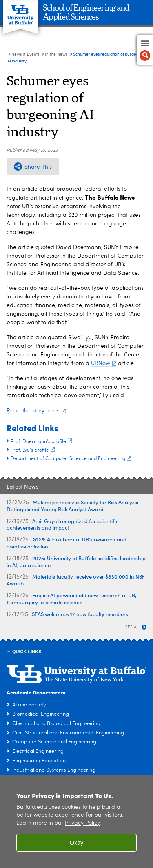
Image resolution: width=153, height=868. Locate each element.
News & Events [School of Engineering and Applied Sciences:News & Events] (25, 54)
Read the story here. (36, 411)
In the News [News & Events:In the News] (56, 54)
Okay (77, 843)
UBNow (104, 363)
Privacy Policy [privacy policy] (82, 823)
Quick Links (27, 652)
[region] (76, 821)
